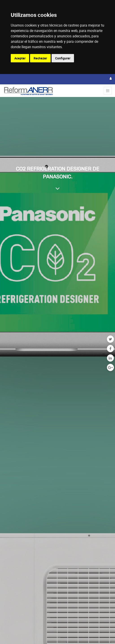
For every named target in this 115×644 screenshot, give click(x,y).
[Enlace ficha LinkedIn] (110, 358)
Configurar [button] (63, 58)
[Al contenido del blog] (57, 188)
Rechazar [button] (40, 58)
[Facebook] (110, 349)
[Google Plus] (110, 367)
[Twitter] (110, 339)
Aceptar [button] (20, 58)
